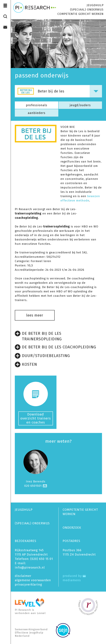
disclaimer (23, 576)
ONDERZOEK (72, 528)
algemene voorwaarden (33, 580)
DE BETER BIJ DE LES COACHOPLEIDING (55, 347)
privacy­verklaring (28, 584)
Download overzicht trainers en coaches (36, 418)
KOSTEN (26, 364)
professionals (37, 105)
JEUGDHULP (95, 5)
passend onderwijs (42, 75)
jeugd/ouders (80, 105)
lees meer (35, 315)
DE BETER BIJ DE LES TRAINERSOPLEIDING (38, 336)
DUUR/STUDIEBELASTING (42, 356)
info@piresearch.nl (30, 567)
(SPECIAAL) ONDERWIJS (87, 10)
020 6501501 (33, 486)
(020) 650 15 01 (42, 559)
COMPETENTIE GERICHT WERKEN (80, 14)
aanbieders (37, 113)
